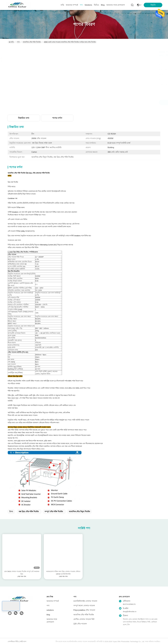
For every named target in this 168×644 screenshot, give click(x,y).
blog (103, 5)
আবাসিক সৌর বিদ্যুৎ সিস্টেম (79, 512)
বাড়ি (62, 5)
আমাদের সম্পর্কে (72, 5)
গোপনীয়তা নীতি (13, 642)
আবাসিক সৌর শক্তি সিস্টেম (32, 42)
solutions (88, 5)
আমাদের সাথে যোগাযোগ (116, 5)
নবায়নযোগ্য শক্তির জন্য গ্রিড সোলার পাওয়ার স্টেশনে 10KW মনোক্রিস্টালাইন (63, 573)
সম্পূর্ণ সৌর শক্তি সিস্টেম (54, 512)
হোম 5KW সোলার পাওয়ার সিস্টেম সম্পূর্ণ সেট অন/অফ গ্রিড (22, 573)
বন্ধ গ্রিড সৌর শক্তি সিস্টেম (29, 512)
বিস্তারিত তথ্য (24, 118)
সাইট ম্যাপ (23, 642)
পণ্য (81, 5)
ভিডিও (96, 5)
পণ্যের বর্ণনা (57, 118)
